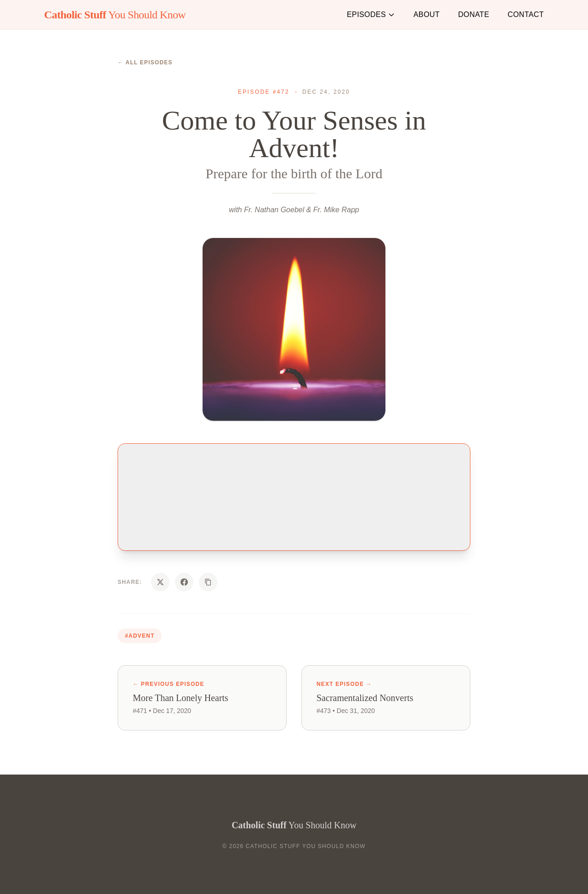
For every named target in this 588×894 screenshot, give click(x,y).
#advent (140, 636)
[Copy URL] (208, 582)
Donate (474, 14)
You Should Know (115, 15)
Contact (526, 14)
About (427, 14)
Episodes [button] (371, 14)
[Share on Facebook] (184, 582)
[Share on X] (160, 582)
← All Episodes (145, 62)
